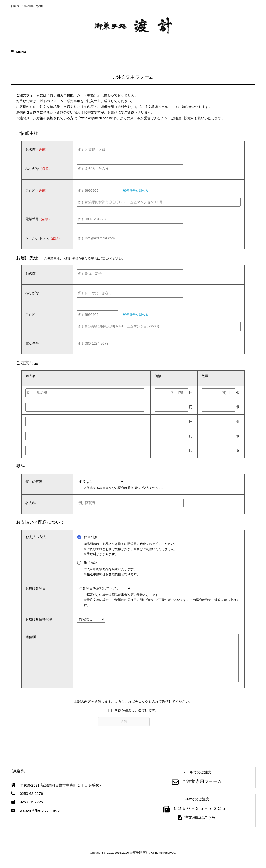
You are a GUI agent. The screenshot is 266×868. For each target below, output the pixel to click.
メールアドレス (44, 238)
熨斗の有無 (34, 482)
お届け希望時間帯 (39, 619)
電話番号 (38, 219)
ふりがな (38, 169)
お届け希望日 (36, 588)
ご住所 (37, 190)
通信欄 (31, 637)
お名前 (37, 149)
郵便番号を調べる (136, 190)
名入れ (31, 503)
